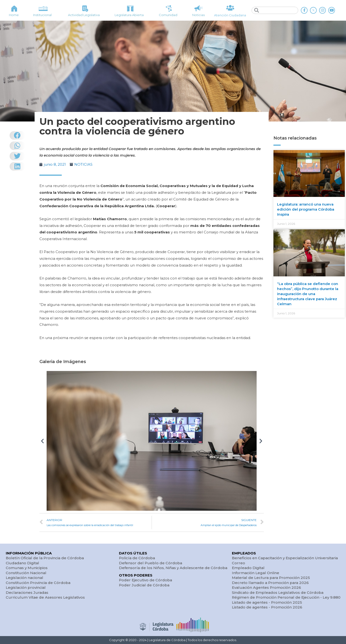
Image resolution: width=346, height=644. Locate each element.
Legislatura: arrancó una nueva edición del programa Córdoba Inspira (306, 209)
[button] (42, 441)
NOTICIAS (83, 164)
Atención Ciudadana (230, 15)
